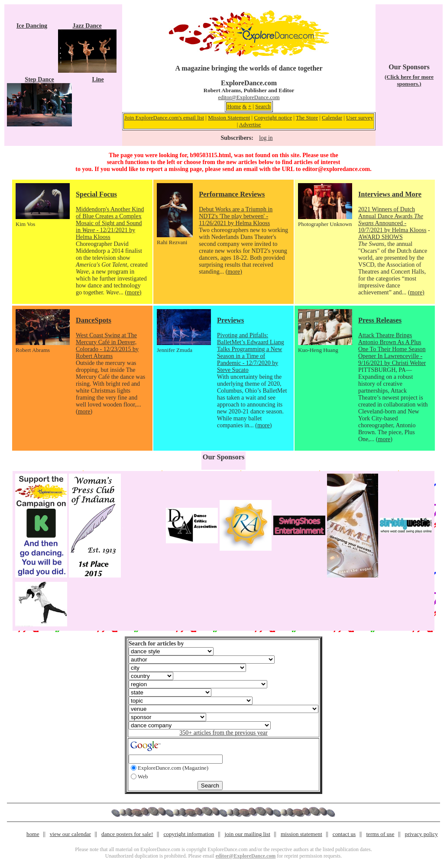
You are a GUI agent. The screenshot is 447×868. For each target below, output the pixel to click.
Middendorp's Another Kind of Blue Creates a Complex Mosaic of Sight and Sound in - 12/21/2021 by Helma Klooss (110, 223)
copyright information (189, 834)
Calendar (332, 118)
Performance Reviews (232, 194)
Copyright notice (273, 118)
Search (263, 106)
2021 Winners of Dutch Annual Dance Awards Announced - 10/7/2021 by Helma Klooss (392, 220)
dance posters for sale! (127, 834)
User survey (360, 118)
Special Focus (96, 194)
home (33, 834)
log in (266, 138)
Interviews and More (390, 194)
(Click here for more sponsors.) (409, 80)
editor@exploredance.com (336, 169)
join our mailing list (248, 834)
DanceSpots (94, 320)
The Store (307, 118)
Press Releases (380, 320)
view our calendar (70, 834)
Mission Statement (229, 118)
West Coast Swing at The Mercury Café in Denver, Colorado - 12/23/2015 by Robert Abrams (107, 346)
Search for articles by (156, 644)
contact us (344, 834)
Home (234, 106)
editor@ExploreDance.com (249, 97)
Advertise (250, 124)
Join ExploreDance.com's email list (165, 118)
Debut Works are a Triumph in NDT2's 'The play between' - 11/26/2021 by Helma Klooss (236, 216)
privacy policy (421, 834)
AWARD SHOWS (381, 237)
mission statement (301, 834)
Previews (230, 320)
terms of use (380, 834)
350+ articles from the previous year (223, 733)
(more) (133, 292)
